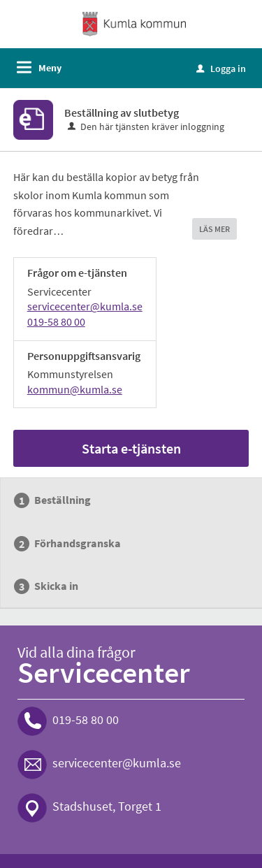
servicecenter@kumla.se (85, 306)
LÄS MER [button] (214, 229)
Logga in (221, 68)
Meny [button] (50, 68)
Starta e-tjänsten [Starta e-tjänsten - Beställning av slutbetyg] (131, 448)
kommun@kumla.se (75, 389)
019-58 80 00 (56, 321)
